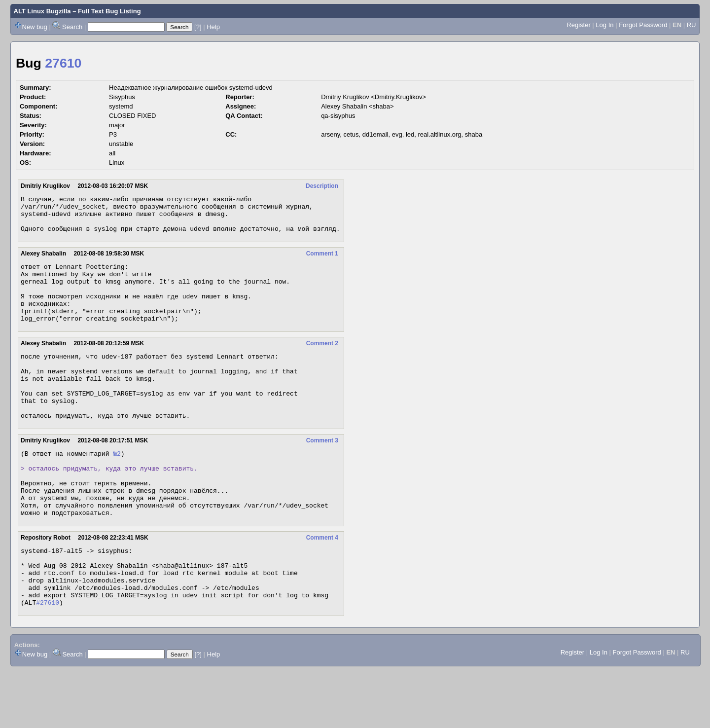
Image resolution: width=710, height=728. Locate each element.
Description (322, 186)
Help (213, 27)
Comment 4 (322, 583)
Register (578, 25)
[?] (198, 27)
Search (72, 27)
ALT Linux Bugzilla (42, 11)
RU (692, 25)
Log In (604, 25)
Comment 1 (322, 261)
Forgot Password (643, 25)
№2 (117, 487)
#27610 (48, 660)
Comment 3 (322, 473)
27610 (63, 63)
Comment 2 (322, 363)
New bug (35, 27)
